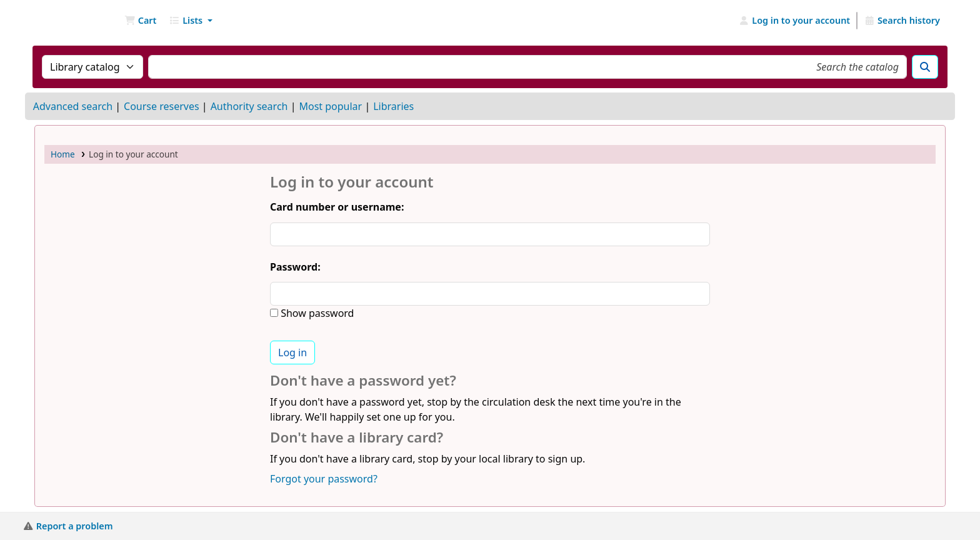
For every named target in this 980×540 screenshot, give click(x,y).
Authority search (249, 106)
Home (63, 154)
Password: (295, 267)
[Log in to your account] (795, 21)
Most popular (330, 106)
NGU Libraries (66, 21)
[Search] (925, 67)
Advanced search (73, 106)
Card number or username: (337, 207)
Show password (316, 313)
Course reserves (162, 106)
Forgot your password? (324, 479)
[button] (140, 21)
